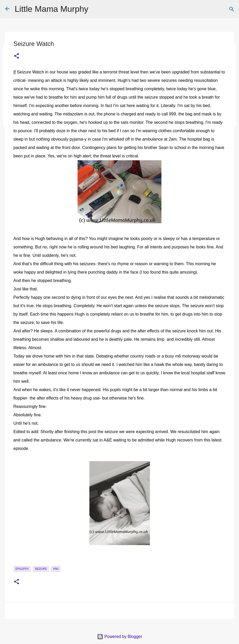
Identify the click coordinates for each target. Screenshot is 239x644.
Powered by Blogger (120, 637)
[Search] (232, 9)
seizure (41, 569)
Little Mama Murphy (51, 9)
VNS (56, 569)
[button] (17, 56)
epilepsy (22, 569)
